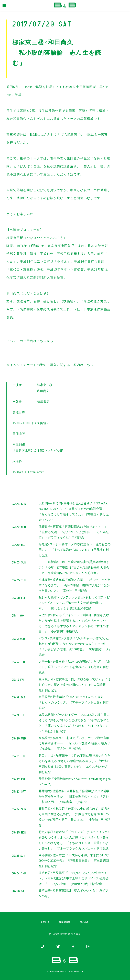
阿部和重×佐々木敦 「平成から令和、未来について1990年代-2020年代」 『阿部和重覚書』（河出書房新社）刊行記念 (74, 861)
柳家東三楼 (45, 385)
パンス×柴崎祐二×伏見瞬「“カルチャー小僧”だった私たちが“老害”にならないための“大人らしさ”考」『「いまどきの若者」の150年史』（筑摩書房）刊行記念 (74, 647)
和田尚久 (43, 391)
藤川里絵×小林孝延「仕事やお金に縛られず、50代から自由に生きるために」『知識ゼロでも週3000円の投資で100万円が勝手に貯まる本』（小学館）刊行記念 (74, 817)
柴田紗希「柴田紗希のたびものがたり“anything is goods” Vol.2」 (75, 782)
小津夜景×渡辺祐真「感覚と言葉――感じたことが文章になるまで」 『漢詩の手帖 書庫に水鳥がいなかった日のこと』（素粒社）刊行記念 (74, 585)
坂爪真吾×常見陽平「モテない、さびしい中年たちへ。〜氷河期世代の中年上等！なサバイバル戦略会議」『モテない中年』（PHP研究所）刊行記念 (74, 878)
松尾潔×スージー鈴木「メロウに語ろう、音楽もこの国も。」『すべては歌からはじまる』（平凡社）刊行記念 (74, 550)
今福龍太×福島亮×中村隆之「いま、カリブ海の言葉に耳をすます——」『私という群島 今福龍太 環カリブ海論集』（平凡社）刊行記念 (74, 743)
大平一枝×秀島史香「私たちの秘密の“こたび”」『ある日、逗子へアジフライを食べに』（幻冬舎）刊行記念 (74, 667)
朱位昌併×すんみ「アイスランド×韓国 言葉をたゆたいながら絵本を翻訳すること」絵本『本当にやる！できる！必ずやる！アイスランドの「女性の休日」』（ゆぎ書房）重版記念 (74, 623)
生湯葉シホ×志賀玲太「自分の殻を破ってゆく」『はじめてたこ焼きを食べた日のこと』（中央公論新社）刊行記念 (74, 685)
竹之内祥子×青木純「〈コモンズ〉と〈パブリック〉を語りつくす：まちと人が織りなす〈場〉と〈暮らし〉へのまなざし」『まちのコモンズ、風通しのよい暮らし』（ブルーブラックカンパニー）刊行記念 (74, 840)
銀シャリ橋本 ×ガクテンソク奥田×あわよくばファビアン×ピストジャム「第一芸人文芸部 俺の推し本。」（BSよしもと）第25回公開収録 (74, 603)
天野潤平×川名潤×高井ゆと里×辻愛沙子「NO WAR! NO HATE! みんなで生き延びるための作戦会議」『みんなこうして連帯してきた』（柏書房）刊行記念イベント (74, 512)
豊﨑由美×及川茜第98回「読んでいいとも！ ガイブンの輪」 (73, 893)
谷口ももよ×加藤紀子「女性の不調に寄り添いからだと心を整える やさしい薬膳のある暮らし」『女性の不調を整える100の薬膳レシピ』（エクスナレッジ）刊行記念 (74, 764)
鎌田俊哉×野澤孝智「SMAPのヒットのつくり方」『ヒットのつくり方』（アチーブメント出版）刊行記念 (74, 702)
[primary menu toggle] (4, 5)
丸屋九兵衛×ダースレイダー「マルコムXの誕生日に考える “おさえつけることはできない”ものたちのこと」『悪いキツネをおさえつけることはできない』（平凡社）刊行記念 (74, 723)
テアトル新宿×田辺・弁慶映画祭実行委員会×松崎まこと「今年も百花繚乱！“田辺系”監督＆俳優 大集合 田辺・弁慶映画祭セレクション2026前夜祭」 (74, 567)
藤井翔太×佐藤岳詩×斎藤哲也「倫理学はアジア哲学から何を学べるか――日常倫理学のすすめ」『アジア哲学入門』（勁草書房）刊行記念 (74, 797)
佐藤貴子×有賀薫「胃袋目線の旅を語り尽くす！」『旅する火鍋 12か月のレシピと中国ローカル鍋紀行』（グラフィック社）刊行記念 (74, 532)
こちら (42, 341)
